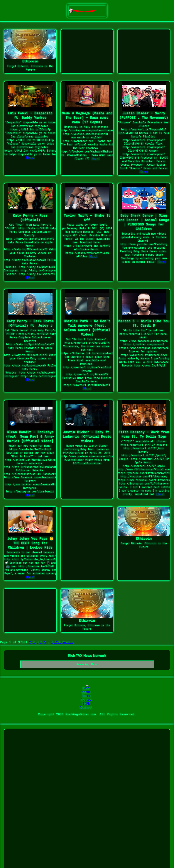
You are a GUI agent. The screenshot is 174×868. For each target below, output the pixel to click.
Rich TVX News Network (87, 656)
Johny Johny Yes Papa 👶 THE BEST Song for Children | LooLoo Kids (30, 543)
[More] (30, 158)
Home (86, 688)
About (86, 692)
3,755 (56, 642)
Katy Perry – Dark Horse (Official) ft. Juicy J (30, 323)
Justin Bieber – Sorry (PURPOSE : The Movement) (144, 115)
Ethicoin (30, 61)
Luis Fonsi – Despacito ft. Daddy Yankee (30, 115)
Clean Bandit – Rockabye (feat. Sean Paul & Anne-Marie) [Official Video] (30, 436)
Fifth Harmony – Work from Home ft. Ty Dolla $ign (144, 434)
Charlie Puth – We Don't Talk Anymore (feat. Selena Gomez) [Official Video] (87, 328)
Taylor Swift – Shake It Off (87, 218)
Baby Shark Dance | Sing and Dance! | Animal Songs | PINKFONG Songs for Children (144, 222)
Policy (86, 699)
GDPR (86, 703)
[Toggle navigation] (87, 685)
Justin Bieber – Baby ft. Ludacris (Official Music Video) (87, 436)
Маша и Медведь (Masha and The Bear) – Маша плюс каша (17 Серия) (87, 117)
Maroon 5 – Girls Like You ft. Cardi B (144, 323)
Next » (68, 642)
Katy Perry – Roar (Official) (30, 218)
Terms (86, 696)
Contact (86, 707)
